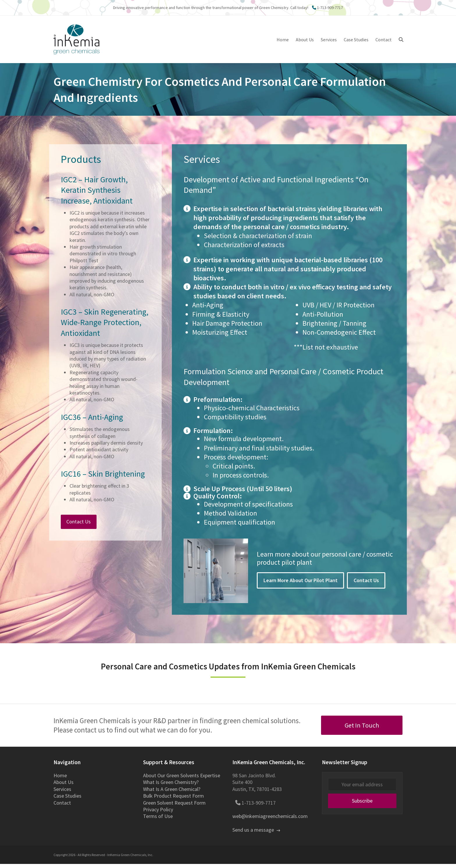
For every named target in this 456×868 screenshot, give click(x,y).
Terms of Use (158, 820)
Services (62, 793)
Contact (62, 807)
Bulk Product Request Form (173, 800)
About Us (64, 786)
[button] (401, 42)
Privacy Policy (158, 813)
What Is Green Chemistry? (171, 786)
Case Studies (67, 800)
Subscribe (362, 805)
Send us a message (256, 834)
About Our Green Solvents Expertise (182, 780)
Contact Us (366, 585)
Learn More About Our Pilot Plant (301, 585)
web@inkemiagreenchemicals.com (270, 820)
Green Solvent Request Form (174, 807)
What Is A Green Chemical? (172, 793)
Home (60, 780)
